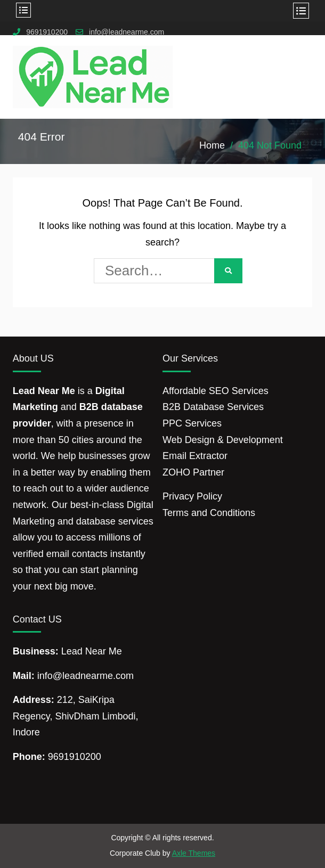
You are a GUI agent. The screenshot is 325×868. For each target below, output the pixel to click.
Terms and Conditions (209, 513)
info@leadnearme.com (127, 32)
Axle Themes (194, 853)
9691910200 (47, 32)
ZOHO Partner (193, 472)
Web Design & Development (223, 440)
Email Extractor (195, 456)
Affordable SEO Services (216, 391)
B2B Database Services (213, 407)
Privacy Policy (192, 496)
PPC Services (192, 423)
